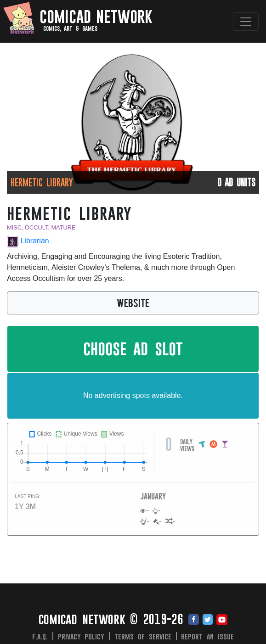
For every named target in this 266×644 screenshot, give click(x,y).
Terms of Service (143, 636)
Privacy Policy (81, 636)
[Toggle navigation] (246, 22)
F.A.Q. (40, 636)
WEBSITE (133, 302)
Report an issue (207, 636)
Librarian (28, 242)
